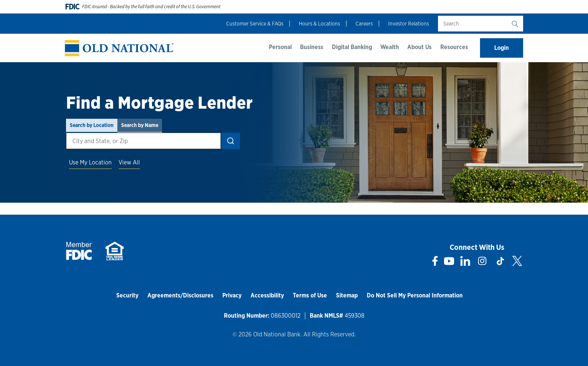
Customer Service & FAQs (255, 24)
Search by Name (140, 125)
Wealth (390, 47)
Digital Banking (352, 47)
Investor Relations (409, 24)
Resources (454, 47)
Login (502, 48)
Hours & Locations (319, 24)
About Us (419, 47)
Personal (280, 47)
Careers (364, 24)
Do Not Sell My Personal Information (415, 295)
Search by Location (92, 125)
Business (312, 47)
